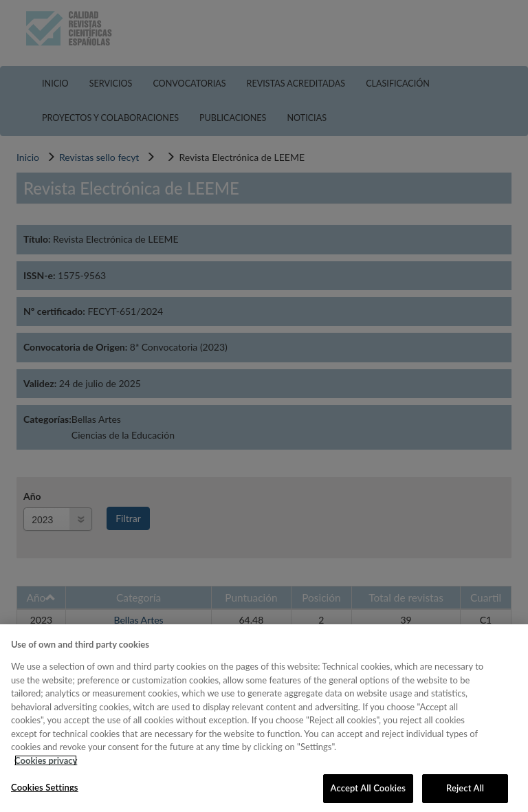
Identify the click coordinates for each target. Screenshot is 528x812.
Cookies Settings (45, 787)
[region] (264, 718)
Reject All (465, 788)
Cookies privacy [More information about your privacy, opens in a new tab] (46, 760)
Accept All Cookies (368, 788)
